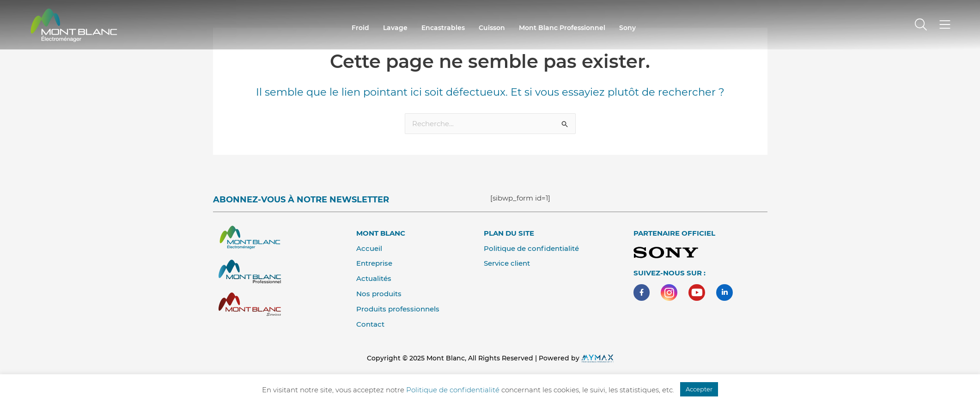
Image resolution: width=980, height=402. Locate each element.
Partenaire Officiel (674, 233)
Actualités (374, 278)
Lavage (395, 28)
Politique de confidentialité (531, 248)
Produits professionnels (398, 309)
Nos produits (379, 294)
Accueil (369, 248)
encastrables (443, 28)
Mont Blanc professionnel (562, 28)
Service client (507, 263)
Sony (627, 28)
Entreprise (374, 263)
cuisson (492, 28)
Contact (370, 324)
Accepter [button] (699, 389)
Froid (360, 28)
